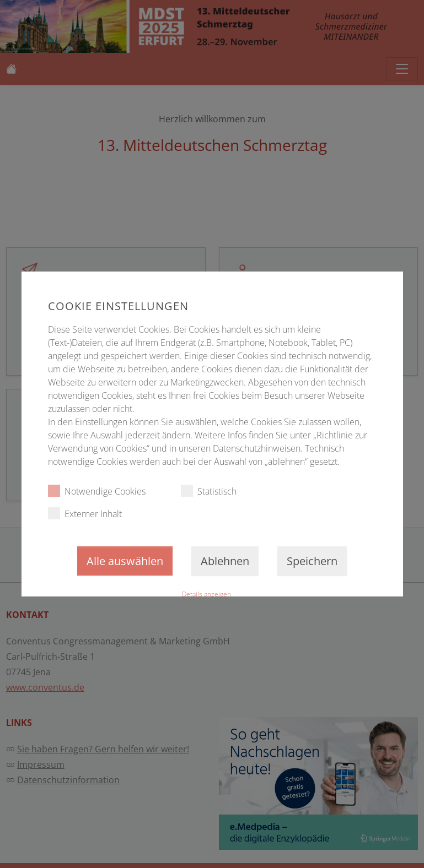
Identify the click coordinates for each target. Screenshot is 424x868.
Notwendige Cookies (96, 491)
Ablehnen (225, 561)
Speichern (312, 561)
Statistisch (208, 491)
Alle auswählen (125, 561)
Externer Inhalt (84, 514)
